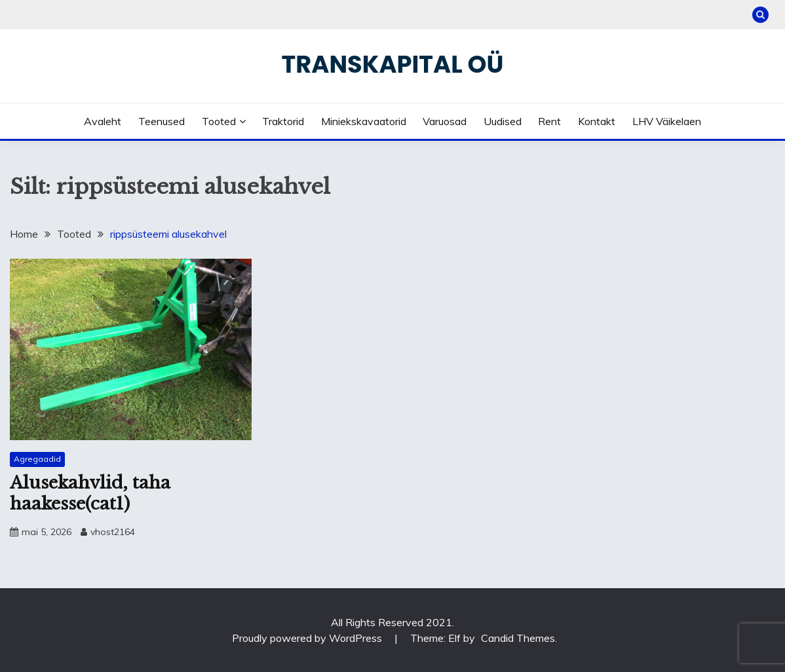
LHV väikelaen (667, 121)
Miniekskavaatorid (364, 121)
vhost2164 (113, 532)
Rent (549, 121)
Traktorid (283, 121)
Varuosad (445, 121)
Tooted (219, 121)
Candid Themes (518, 638)
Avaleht (103, 121)
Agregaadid (37, 459)
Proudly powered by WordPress (308, 638)
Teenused (162, 121)
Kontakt (597, 121)
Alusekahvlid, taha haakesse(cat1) (90, 494)
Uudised (503, 121)
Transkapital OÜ (393, 64)
